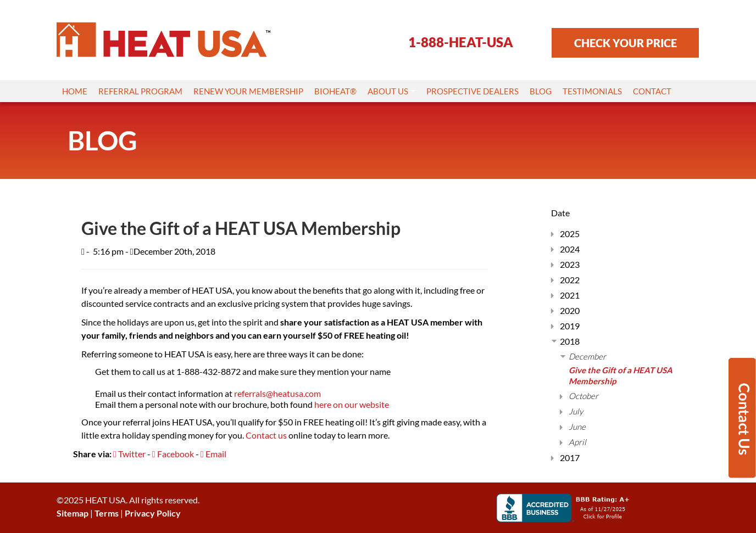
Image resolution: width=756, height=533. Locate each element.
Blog (541, 91)
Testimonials (592, 91)
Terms (107, 513)
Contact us (266, 435)
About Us (391, 91)
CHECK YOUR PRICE (626, 43)
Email (213, 454)
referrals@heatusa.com (277, 393)
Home (75, 91)
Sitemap (73, 513)
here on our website (352, 404)
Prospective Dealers (472, 91)
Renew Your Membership (248, 91)
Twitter (129, 454)
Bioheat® (335, 91)
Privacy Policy (153, 513)
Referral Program (140, 91)
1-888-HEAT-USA (461, 42)
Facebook (173, 454)
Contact (652, 91)
